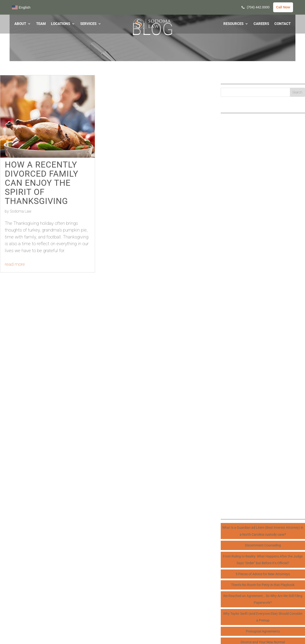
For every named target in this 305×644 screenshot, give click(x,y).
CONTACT (282, 24)
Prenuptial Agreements (263, 631)
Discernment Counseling (263, 545)
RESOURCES (233, 24)
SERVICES (88, 24)
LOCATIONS (61, 24)
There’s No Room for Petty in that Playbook (263, 585)
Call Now (283, 7)
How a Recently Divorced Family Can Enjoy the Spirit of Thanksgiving (42, 183)
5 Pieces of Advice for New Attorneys (263, 574)
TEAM (41, 24)
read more (15, 264)
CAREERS (261, 24)
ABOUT (20, 24)
